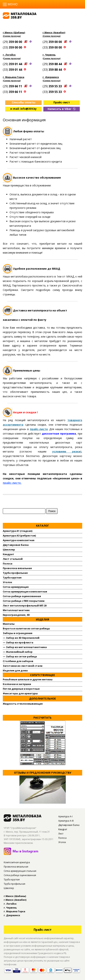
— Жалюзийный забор (18, 652)
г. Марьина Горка (14, 77)
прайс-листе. (12, 483)
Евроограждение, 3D (16, 615)
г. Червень (49, 55)
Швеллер (9, 550)
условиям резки (66, 451)
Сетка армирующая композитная (25, 592)
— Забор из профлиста (18, 642)
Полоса (8, 564)
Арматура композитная (19, 540)
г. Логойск (9, 55)
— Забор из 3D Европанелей (21, 638)
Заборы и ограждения (18, 633)
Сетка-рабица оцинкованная (22, 596)
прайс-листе (39, 429)
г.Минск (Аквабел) (54, 33)
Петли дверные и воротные (21, 689)
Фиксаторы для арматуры (20, 693)
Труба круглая (12, 578)
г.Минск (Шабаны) (14, 33)
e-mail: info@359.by (23, 109)
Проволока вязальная (17, 568)
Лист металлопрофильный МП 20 (25, 606)
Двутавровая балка (16, 545)
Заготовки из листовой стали (23, 666)
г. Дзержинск (51, 77)
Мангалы (9, 624)
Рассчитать (42, 718)
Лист (61, 834)
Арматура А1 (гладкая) (18, 531)
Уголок (7, 582)
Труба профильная (15, 573)
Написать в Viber (62, 109)
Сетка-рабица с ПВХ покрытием (24, 601)
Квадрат (8, 554)
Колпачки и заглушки (17, 684)
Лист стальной (13, 559)
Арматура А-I (65, 816)
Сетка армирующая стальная (20, 871)
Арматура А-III (66, 821)
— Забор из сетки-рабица (20, 656)
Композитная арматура (17, 862)
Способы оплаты (24, 102)
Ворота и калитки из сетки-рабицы (26, 628)
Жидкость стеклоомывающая (23, 704)
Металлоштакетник (16, 610)
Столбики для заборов (18, 661)
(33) (13, 47)
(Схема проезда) (12, 36)
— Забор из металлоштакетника (25, 647)
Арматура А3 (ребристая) (19, 536)
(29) (13, 42)
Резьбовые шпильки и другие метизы (28, 679)
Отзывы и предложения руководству (43, 773)
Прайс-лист (62, 102)
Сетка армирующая (16, 587)
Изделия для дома (15, 670)
